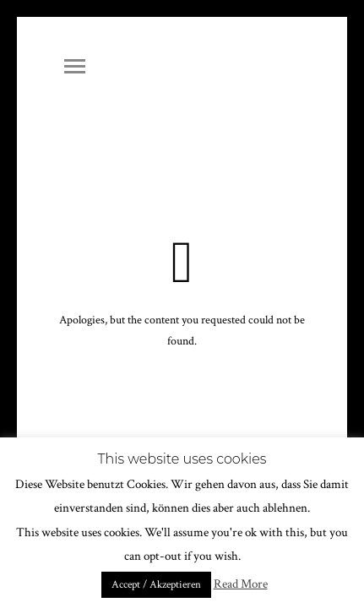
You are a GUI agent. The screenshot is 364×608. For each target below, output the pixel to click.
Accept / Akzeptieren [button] (156, 585)
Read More (241, 584)
